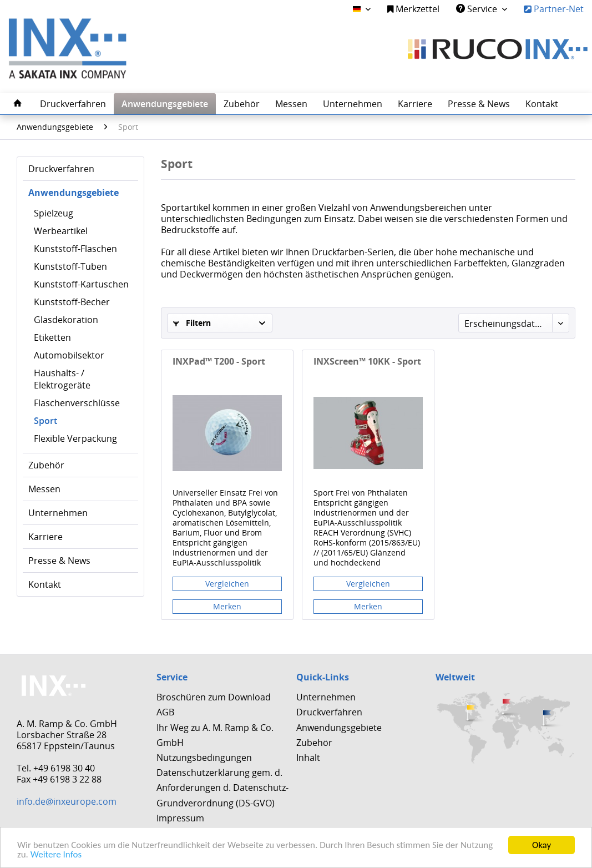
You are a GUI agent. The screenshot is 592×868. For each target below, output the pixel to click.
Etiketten (52, 337)
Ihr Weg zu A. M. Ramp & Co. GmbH (215, 735)
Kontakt (45, 584)
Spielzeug (54, 213)
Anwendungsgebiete (74, 193)
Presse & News (59, 561)
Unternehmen (58, 513)
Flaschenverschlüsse (77, 403)
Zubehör (46, 465)
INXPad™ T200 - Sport (219, 362)
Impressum (180, 818)
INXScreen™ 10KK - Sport (367, 362)
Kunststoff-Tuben (70, 266)
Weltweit (455, 677)
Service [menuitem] (478, 9)
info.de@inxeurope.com (67, 801)
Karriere (45, 537)
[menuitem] (413, 9)
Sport (45, 421)
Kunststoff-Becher (72, 302)
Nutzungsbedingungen (204, 758)
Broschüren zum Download (214, 697)
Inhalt (308, 758)
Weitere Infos (56, 854)
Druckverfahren (61, 169)
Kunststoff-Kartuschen (81, 284)
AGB (165, 712)
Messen (44, 489)
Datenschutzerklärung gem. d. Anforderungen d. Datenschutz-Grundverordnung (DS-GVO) (222, 788)
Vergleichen (227, 584)
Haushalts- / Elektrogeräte (62, 379)
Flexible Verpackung (75, 438)
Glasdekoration (66, 320)
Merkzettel (413, 9)
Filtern (192, 323)
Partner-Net (554, 9)
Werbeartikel (61, 231)
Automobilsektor (69, 355)
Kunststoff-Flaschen (75, 249)
